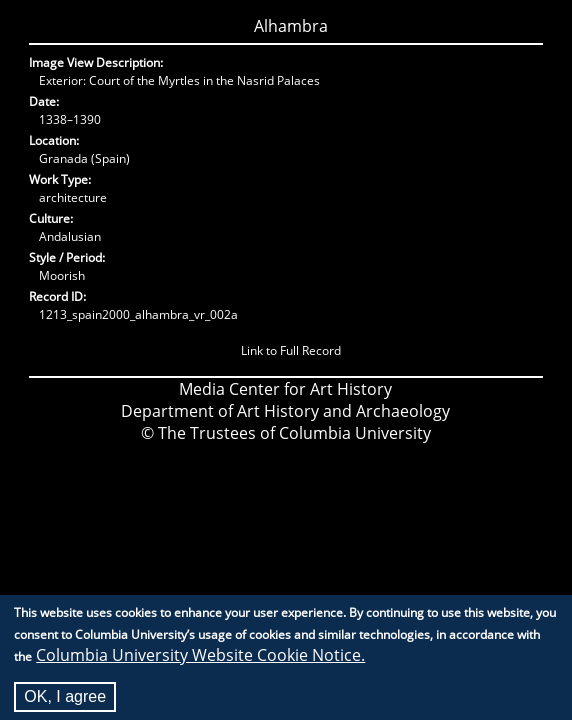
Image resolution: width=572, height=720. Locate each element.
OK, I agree (65, 702)
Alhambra (291, 26)
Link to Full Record (291, 350)
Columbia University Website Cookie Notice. (200, 661)
